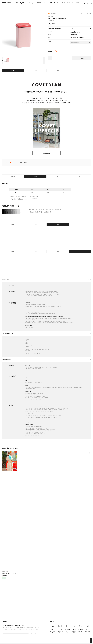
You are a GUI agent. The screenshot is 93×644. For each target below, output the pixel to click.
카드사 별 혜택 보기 (74, 35)
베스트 (64, 3)
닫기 (89, 279)
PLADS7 (39, 3)
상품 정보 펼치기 (46, 153)
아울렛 (77, 3)
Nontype (31, 3)
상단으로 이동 (91, 639)
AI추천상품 (83, 14)
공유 (90, 14)
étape (46, 3)
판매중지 (82, 58)
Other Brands (54, 3)
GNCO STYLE (7, 3)
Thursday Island (21, 3)
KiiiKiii (73, 3)
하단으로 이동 (91, 642)
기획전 (68, 3)
